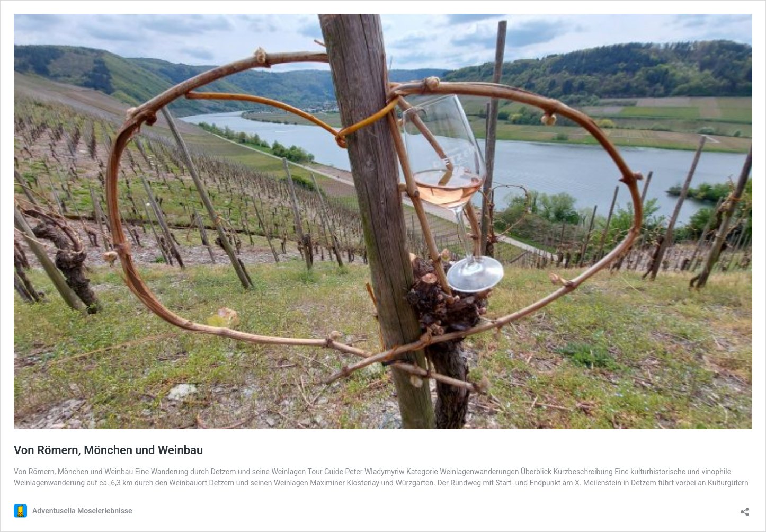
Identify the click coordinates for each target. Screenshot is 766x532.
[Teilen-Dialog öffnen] (745, 508)
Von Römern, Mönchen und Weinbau (108, 450)
